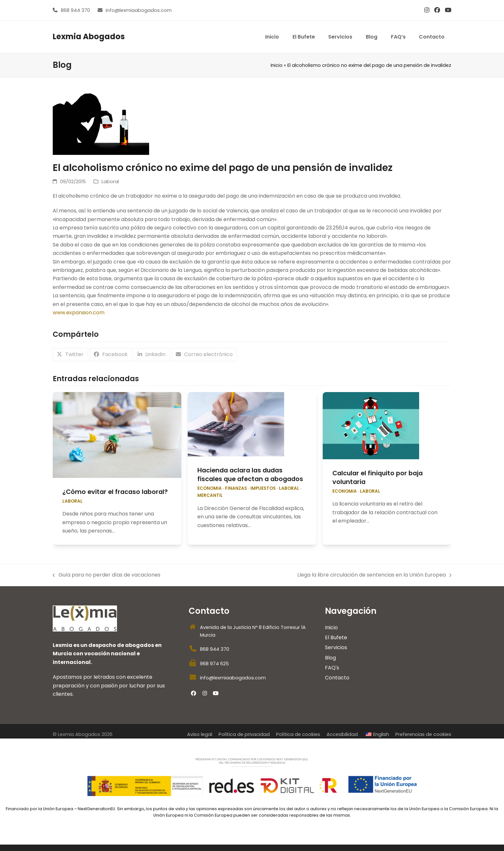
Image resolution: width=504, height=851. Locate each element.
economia (210, 488)
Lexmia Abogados (89, 36)
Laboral (110, 182)
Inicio (277, 65)
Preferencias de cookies (423, 734)
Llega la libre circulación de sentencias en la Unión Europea (374, 575)
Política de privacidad (244, 734)
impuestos (263, 488)
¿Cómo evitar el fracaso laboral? (115, 492)
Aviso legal (200, 734)
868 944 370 (75, 10)
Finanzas (236, 488)
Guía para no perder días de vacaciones (107, 575)
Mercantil (210, 495)
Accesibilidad (342, 734)
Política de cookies (298, 734)
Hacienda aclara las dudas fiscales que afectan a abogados (250, 475)
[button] (70, 355)
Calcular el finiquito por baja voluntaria (378, 477)
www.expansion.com (79, 313)
